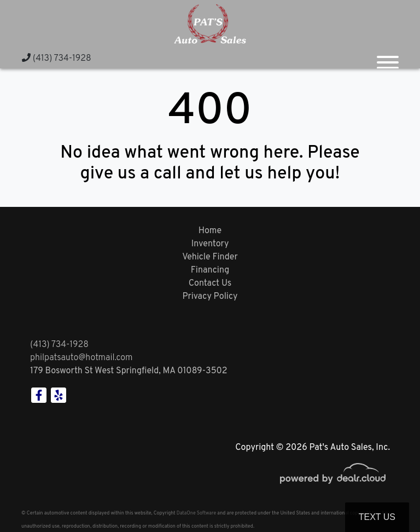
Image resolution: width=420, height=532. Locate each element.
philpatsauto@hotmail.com (81, 358)
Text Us (377, 517)
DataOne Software (196, 513)
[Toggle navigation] (388, 58)
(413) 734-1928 (57, 59)
